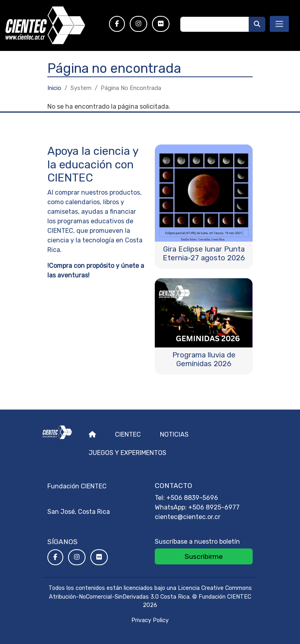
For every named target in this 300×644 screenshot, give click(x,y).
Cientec (128, 434)
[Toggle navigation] (279, 24)
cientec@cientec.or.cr (188, 517)
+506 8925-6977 (214, 507)
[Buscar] (257, 24)
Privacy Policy (150, 620)
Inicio (54, 88)
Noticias (174, 434)
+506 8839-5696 (192, 498)
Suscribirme (204, 556)
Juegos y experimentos (128, 453)
